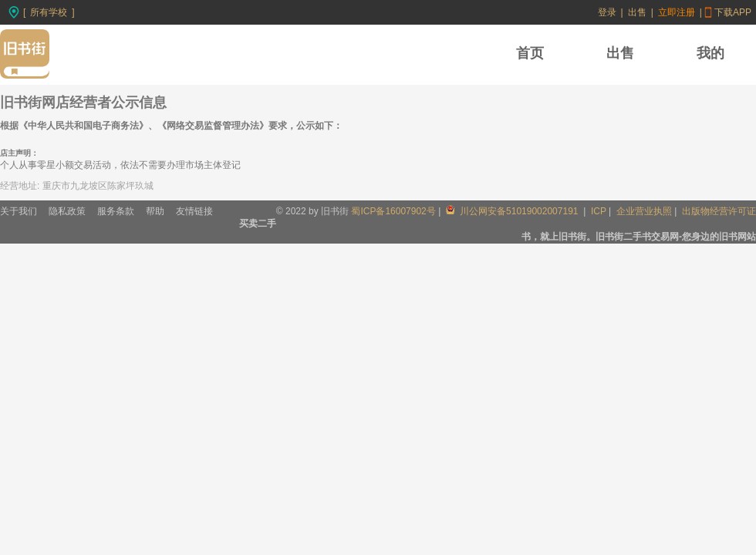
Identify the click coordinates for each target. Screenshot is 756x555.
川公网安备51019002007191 (513, 211)
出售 (637, 12)
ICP (599, 211)
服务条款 (116, 211)
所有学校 (49, 12)
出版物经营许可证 (719, 211)
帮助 (155, 211)
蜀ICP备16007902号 (393, 211)
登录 (607, 12)
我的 (710, 53)
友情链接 (194, 211)
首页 (530, 53)
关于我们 (19, 211)
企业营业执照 (644, 211)
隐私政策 (67, 211)
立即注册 (677, 12)
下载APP (733, 12)
